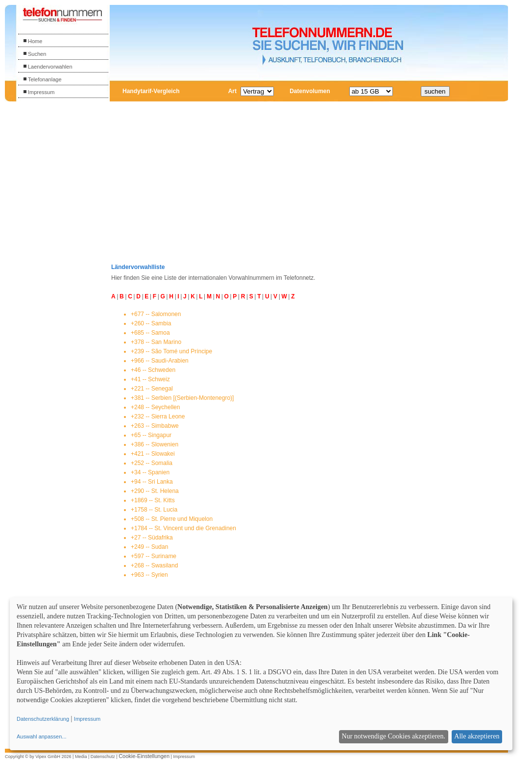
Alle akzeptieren (477, 736)
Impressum (39, 92)
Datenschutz (103, 757)
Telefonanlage (42, 79)
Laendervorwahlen (48, 67)
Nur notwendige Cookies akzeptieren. (394, 736)
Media (81, 757)
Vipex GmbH (48, 757)
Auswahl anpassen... (42, 736)
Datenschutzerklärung (43, 719)
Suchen (35, 54)
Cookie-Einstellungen (144, 756)
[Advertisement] (62, 254)
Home (33, 41)
